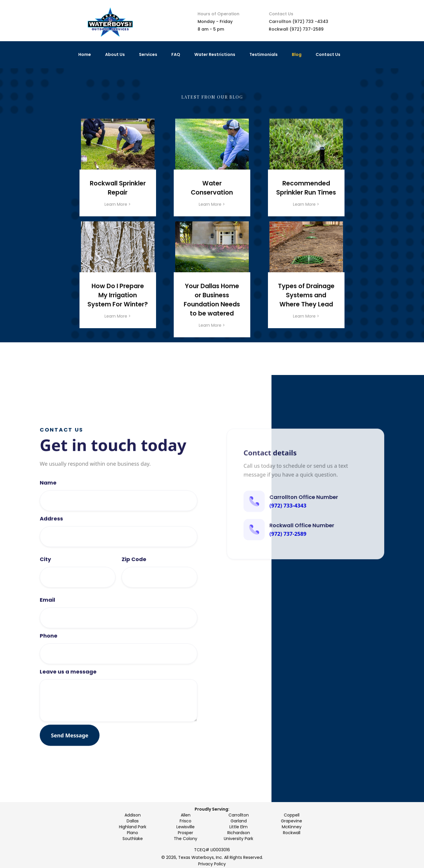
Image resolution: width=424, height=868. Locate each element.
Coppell (292, 815)
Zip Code (134, 577)
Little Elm (238, 827)
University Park (238, 839)
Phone (49, 654)
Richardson (239, 833)
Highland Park (133, 827)
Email (47, 618)
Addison (133, 815)
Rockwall (292, 833)
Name (48, 501)
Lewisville (185, 827)
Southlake (133, 839)
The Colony (185, 839)
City (45, 577)
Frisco (185, 821)
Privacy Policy (212, 864)
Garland (239, 821)
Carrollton (239, 815)
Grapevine (291, 821)
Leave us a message (68, 690)
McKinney (292, 827)
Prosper (185, 833)
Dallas (133, 821)
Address (51, 537)
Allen (186, 815)
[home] (110, 22)
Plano (132, 833)
